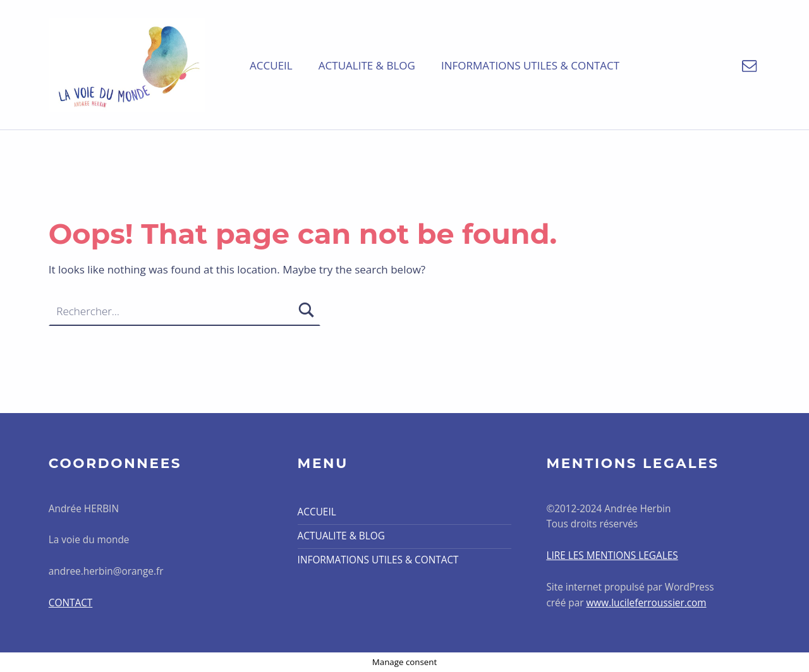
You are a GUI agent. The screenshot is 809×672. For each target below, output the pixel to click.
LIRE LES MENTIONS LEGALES (612, 555)
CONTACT (71, 603)
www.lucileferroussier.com (646, 603)
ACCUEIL (271, 65)
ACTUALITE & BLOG (367, 65)
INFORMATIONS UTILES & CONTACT (530, 65)
